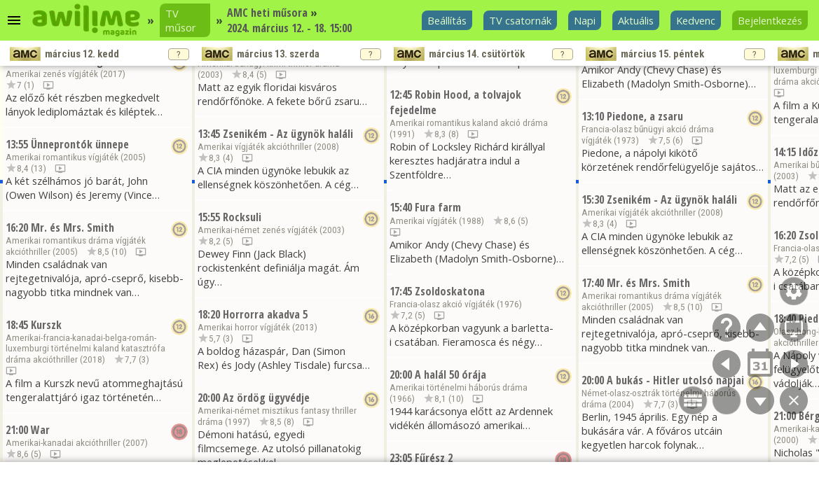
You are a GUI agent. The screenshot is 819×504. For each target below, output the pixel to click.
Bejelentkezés (770, 20)
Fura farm (438, 207)
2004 (621, 404)
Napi (585, 20)
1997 (238, 422)
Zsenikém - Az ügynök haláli (288, 134)
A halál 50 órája (450, 374)
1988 (472, 221)
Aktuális (636, 20)
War (40, 430)
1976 (509, 304)
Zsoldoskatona (450, 291)
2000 (786, 440)
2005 (133, 157)
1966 (402, 399)
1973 (626, 140)
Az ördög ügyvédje (266, 398)
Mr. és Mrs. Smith (73, 227)
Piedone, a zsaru (645, 116)
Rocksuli (242, 217)
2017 (113, 74)
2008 (326, 147)
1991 (402, 134)
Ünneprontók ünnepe (80, 144)
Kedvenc (696, 20)
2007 (135, 443)
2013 (305, 327)
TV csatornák (520, 20)
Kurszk (46, 325)
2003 (210, 75)
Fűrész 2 (434, 458)
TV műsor (181, 20)
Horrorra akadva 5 (265, 314)
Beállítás (447, 20)
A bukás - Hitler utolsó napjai (675, 380)
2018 (92, 359)
